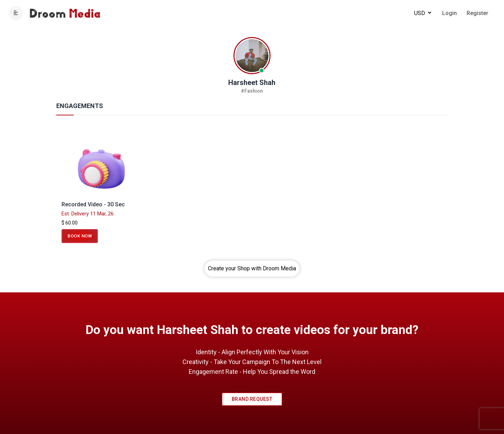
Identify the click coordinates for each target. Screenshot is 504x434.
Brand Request (252, 399)
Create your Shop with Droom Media (252, 268)
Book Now (80, 236)
